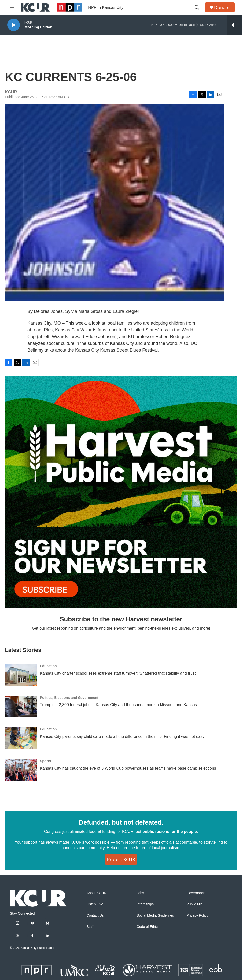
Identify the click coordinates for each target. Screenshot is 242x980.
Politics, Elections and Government (69, 698)
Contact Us (95, 915)
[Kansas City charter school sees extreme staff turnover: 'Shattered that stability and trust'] (21, 675)
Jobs (140, 893)
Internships (145, 904)
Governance (196, 893)
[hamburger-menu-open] (12, 7)
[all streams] (235, 25)
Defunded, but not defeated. (121, 822)
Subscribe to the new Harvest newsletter (121, 619)
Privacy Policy (197, 915)
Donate (222, 8)
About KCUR (96, 893)
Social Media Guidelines (155, 915)
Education (48, 666)
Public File (195, 904)
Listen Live (95, 904)
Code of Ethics (148, 927)
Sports (45, 761)
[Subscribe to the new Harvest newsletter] (121, 492)
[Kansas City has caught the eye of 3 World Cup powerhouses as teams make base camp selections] (21, 770)
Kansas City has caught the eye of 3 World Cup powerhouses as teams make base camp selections (128, 768)
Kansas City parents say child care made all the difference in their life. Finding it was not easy (122, 737)
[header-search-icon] (197, 7)
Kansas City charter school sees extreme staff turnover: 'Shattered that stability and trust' (118, 673)
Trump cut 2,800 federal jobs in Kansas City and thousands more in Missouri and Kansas (118, 705)
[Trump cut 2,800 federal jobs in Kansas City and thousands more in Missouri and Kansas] (21, 706)
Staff (90, 927)
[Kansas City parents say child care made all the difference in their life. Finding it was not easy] (21, 738)
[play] (14, 25)
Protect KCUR (121, 859)
